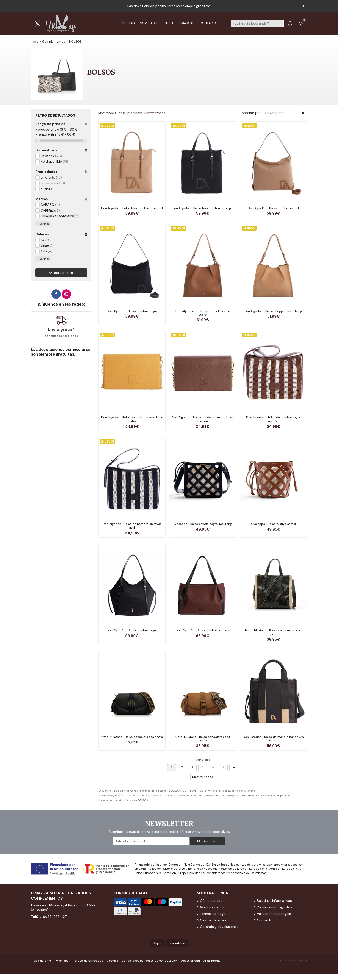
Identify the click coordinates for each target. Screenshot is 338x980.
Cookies (112, 961)
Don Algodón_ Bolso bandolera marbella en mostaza (132, 419)
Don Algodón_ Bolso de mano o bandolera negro (273, 739)
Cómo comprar (212, 901)
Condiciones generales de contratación (150, 961)
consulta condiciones (61, 336)
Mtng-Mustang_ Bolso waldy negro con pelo (273, 632)
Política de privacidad (88, 961)
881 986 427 (57, 917)
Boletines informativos (274, 901)
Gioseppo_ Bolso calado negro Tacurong (203, 524)
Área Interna (212, 961)
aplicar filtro (64, 273)
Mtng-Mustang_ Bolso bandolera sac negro (132, 737)
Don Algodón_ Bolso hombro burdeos (203, 630)
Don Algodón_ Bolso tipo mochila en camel (132, 208)
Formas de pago (213, 914)
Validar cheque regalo (274, 914)
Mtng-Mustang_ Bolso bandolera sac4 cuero (203, 739)
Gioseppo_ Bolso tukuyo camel (273, 524)
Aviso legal (62, 961)
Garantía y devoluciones (219, 927)
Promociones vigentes (274, 907)
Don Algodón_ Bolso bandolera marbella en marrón (203, 419)
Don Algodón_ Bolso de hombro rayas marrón (273, 419)
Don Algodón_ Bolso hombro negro (132, 311)
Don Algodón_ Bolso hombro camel (273, 208)
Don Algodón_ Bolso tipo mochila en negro (203, 208)
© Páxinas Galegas (293, 961)
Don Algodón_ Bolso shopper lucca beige (273, 311)
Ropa (157, 943)
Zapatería (178, 943)
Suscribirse (208, 841)
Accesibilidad (190, 961)
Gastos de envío (213, 920)
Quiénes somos (212, 907)
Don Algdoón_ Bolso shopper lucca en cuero (203, 313)
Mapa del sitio (41, 961)
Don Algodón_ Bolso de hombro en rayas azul (132, 526)
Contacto (265, 920)
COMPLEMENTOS (249, 796)
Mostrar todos (155, 113)
